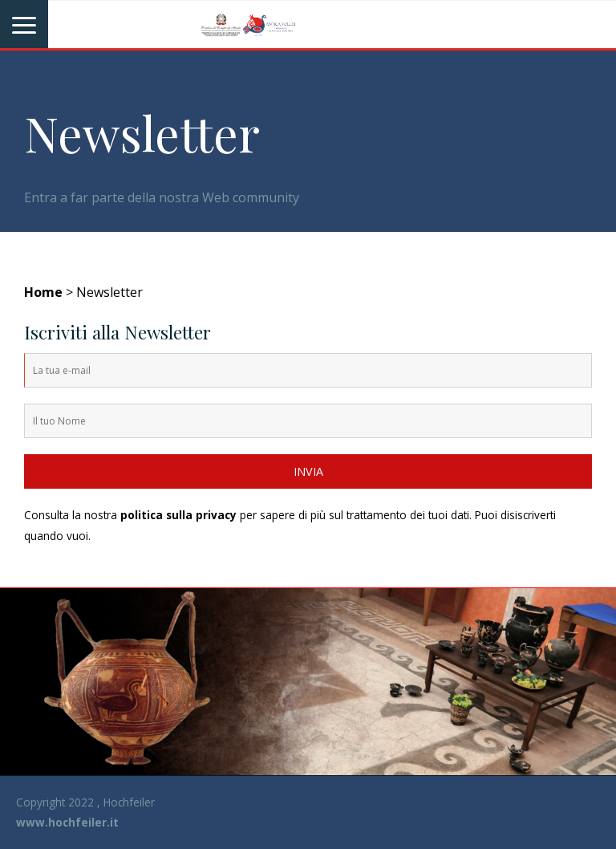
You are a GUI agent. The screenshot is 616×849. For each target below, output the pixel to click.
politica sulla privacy (178, 515)
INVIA (308, 471)
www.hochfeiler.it (67, 822)
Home (43, 292)
